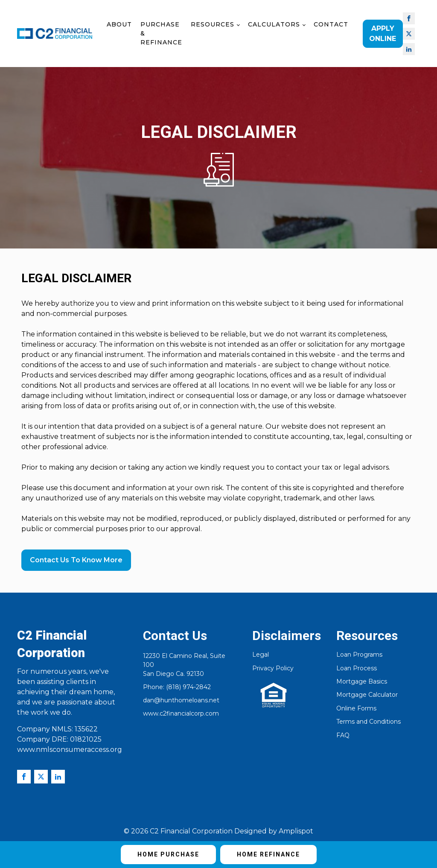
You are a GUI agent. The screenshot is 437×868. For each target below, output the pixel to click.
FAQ (343, 735)
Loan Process (357, 668)
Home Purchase (168, 854)
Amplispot (296, 831)
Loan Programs (359, 655)
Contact (331, 24)
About (119, 24)
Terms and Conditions (369, 722)
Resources (213, 24)
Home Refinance (268, 854)
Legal (261, 655)
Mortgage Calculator (367, 695)
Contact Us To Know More (76, 560)
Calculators (274, 24)
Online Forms (356, 709)
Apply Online (383, 34)
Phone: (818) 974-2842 (177, 687)
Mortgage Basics (362, 682)
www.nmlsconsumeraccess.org (70, 750)
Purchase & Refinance (161, 33)
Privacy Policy (273, 668)
